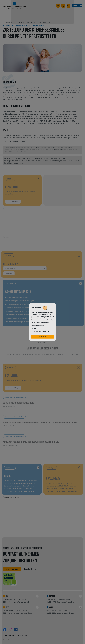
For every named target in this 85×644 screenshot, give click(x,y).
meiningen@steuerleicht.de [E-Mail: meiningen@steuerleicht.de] (68, 602)
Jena (64, 158)
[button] (68, 6)
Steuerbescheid (29, 88)
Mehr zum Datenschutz (38, 325)
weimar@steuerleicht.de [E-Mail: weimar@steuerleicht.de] (23, 613)
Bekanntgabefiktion (42, 95)
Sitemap (25, 635)
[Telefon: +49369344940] (52, 602)
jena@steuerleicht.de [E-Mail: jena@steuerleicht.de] (22, 602)
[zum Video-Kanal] (58, 6)
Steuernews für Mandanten (26, 22)
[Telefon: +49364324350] (9, 613)
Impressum (7, 635)
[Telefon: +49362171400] (52, 613)
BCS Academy (8, 22)
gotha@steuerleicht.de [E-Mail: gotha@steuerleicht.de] (66, 613)
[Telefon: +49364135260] (9, 602)
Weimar (15, 161)
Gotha (23, 161)
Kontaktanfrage (10, 163)
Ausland (19, 97)
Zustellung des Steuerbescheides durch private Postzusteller (24, 25)
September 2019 (44, 22)
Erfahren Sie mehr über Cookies (40, 331)
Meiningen (8, 161)
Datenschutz (17, 635)
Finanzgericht (11, 112)
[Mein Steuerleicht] (63, 6)
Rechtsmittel (68, 135)
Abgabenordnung (55, 90)
